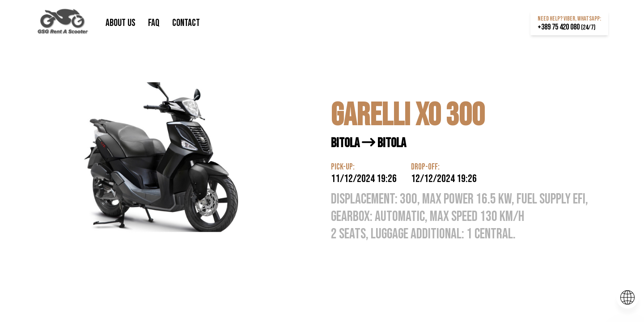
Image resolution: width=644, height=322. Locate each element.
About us (121, 23)
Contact (186, 23)
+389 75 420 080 (566, 27)
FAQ (155, 23)
